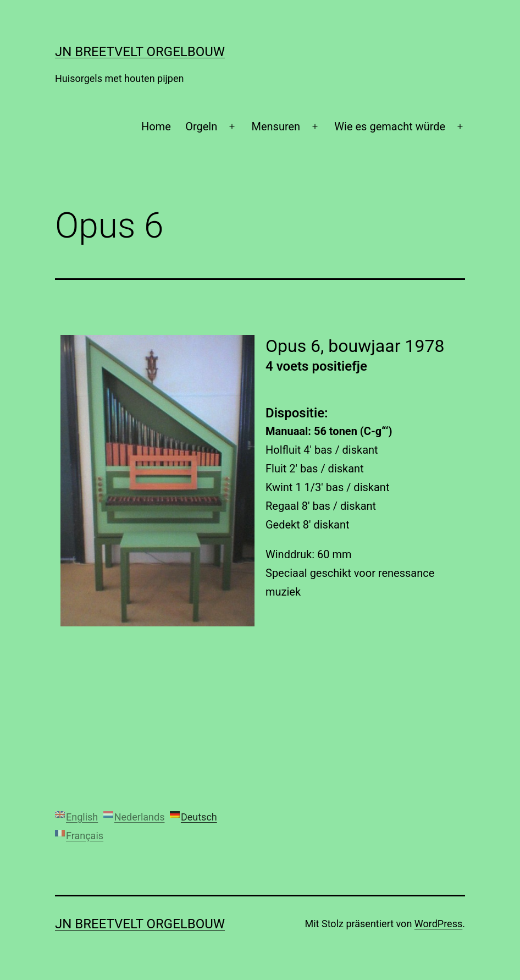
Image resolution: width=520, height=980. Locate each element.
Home (156, 126)
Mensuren (276, 126)
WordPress (438, 924)
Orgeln (201, 126)
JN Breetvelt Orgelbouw (140, 52)
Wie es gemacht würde (390, 126)
